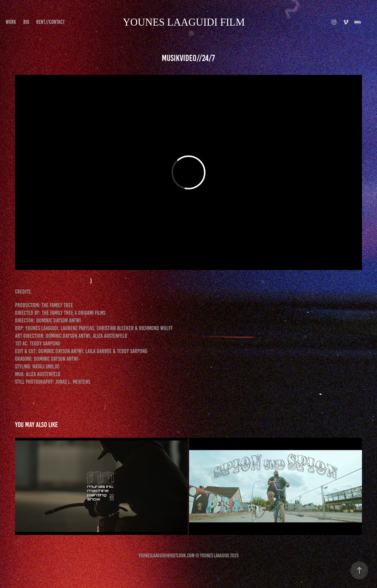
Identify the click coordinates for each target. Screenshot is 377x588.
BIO (26, 22)
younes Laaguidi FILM (184, 22)
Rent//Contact (51, 22)
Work (11, 22)
